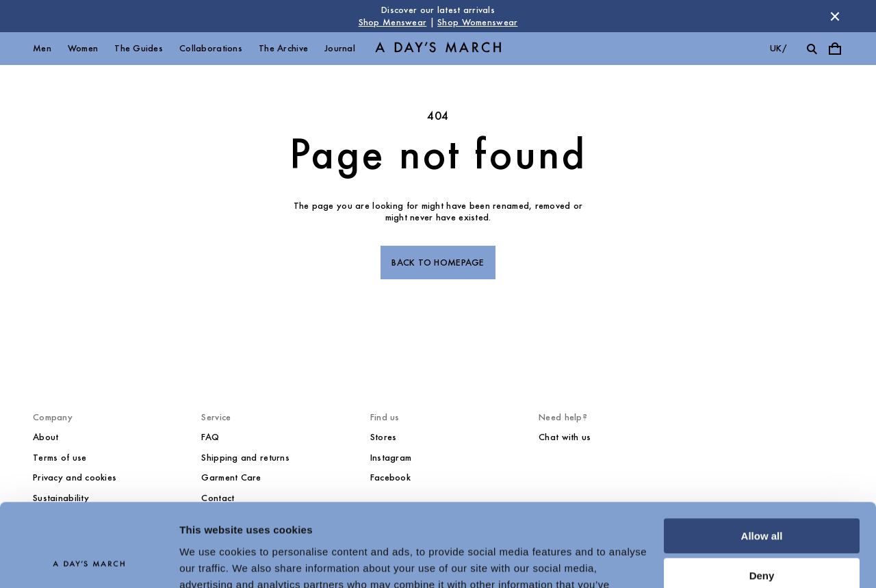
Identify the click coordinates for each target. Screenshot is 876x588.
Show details (211, 561)
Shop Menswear (393, 22)
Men (42, 48)
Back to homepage (438, 263)
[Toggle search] (812, 49)
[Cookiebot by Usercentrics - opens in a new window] (89, 561)
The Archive (283, 48)
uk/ (778, 48)
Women (83, 48)
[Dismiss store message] (835, 16)
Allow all (762, 458)
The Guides (139, 48)
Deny (762, 498)
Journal (340, 48)
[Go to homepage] (438, 49)
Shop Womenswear (477, 22)
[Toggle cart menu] (835, 49)
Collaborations (211, 48)
